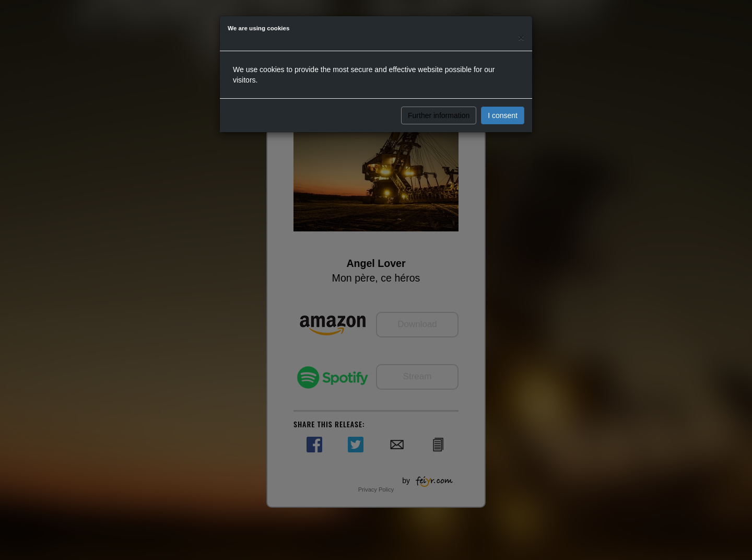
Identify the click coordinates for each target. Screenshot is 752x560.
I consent (503, 115)
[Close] (521, 37)
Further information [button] (439, 115)
